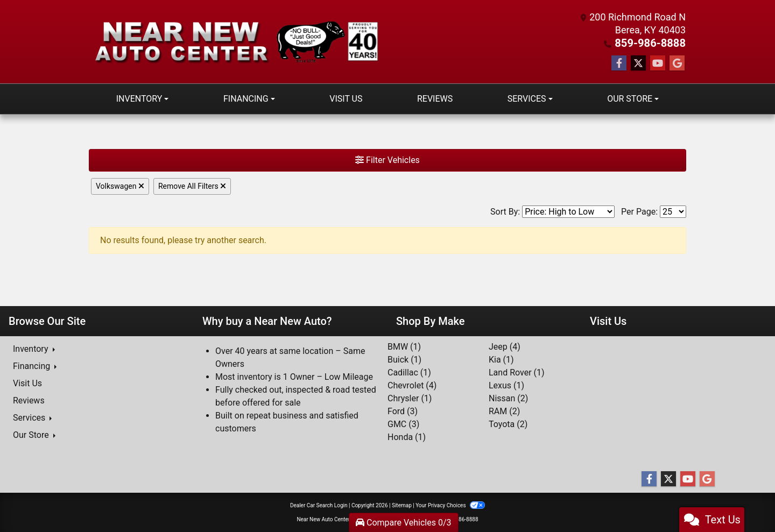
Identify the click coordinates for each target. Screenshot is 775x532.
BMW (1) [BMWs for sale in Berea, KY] (404, 346)
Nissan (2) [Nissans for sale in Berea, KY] (508, 398)
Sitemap (402, 505)
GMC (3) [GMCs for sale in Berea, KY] (403, 424)
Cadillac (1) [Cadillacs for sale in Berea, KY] (409, 372)
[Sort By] (568, 211)
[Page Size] (673, 211)
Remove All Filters (192, 186)
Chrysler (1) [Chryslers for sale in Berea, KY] (410, 398)
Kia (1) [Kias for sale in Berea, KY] (501, 359)
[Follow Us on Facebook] (619, 63)
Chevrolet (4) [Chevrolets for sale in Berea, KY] (412, 385)
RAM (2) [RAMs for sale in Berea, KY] (504, 411)
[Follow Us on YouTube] (658, 63)
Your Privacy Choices (450, 505)
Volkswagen (120, 186)
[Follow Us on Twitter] (638, 63)
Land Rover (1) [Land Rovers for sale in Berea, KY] (517, 372)
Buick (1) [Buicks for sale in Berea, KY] (404, 359)
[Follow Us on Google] (677, 63)
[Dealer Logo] (238, 42)
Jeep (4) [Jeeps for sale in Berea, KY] (505, 346)
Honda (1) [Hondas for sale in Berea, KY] (407, 437)
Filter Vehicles (387, 159)
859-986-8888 (654, 43)
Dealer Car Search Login (319, 505)
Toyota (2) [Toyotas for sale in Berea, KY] (508, 424)
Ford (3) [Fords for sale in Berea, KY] (403, 411)
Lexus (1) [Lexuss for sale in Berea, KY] (506, 385)
